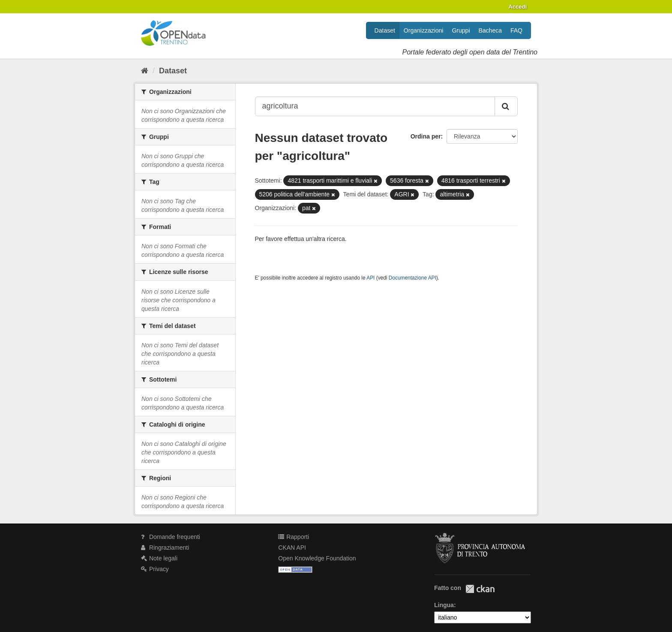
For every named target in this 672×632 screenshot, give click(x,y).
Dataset (385, 30)
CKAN (480, 589)
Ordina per (426, 136)
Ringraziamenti (165, 548)
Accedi (517, 7)
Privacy (155, 569)
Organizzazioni (424, 30)
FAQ (516, 30)
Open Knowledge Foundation (317, 558)
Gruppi (461, 30)
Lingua (444, 605)
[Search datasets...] (375, 106)
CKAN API (292, 548)
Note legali (159, 558)
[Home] (145, 71)
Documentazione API (412, 278)
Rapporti (294, 537)
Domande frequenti (171, 537)
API (370, 278)
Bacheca (490, 30)
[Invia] (506, 106)
